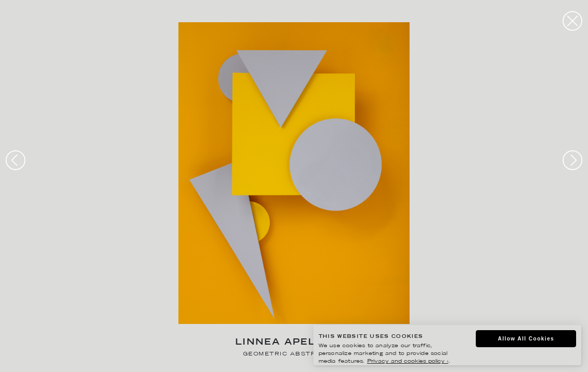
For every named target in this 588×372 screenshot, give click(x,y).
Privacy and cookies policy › (408, 361)
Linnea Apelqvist (294, 343)
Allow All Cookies (526, 339)
